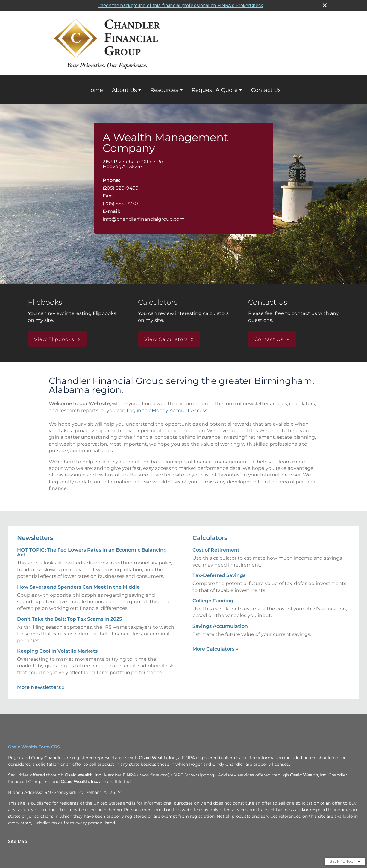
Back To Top (345, 861)
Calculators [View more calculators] (210, 538)
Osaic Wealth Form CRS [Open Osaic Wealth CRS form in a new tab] (34, 747)
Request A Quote (215, 90)
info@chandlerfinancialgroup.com (144, 219)
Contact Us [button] (269, 339)
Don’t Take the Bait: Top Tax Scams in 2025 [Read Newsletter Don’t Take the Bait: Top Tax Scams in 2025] (69, 619)
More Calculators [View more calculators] (215, 649)
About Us (124, 90)
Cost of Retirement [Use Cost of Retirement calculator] (216, 550)
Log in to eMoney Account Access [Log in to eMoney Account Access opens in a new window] (167, 411)
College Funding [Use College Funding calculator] (213, 601)
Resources (164, 90)
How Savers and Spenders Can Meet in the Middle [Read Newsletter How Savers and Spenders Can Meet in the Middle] (78, 587)
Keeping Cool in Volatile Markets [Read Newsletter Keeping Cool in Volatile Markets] (57, 651)
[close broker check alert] (325, 5)
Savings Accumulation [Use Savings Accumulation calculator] (220, 626)
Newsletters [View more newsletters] (35, 538)
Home (95, 90)
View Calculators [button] (166, 339)
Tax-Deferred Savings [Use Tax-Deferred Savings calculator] (219, 575)
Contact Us (266, 90)
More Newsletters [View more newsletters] (41, 687)
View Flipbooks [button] (54, 339)
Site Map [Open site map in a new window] (18, 841)
